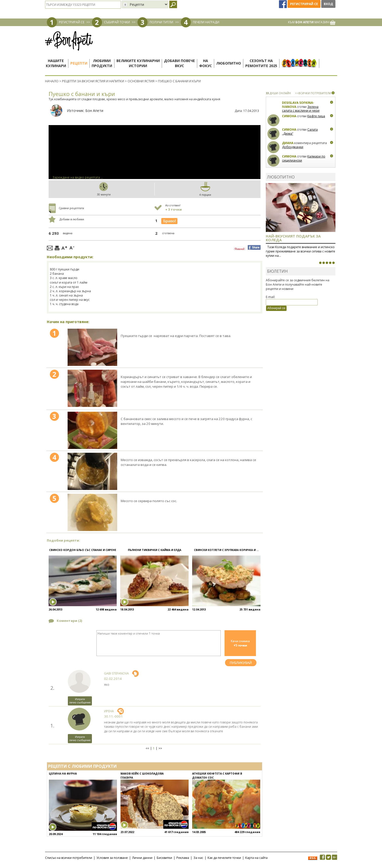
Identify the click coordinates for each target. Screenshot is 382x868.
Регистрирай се (304, 4)
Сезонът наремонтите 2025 (261, 63)
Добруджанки (293, 147)
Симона (289, 116)
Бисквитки (164, 858)
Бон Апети (94, 111)
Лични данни (142, 858)
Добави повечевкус (179, 63)
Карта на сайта (256, 858)
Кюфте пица (316, 116)
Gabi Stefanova (116, 673)
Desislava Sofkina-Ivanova (298, 105)
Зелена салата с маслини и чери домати (301, 111)
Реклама (183, 858)
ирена (109, 711)
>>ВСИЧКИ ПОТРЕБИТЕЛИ (313, 93)
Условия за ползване (112, 858)
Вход (328, 4)
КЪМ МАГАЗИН (312, 22)
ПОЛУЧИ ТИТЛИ (161, 22)
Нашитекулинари (56, 63)
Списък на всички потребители (69, 858)
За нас (198, 858)
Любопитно (229, 63)
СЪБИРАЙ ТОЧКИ (117, 22)
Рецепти (79, 63)
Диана (288, 143)
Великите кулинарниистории (138, 63)
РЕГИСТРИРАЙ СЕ (72, 22)
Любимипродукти (102, 63)
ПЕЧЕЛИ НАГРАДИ (206, 22)
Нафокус (206, 63)
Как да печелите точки (224, 858)
